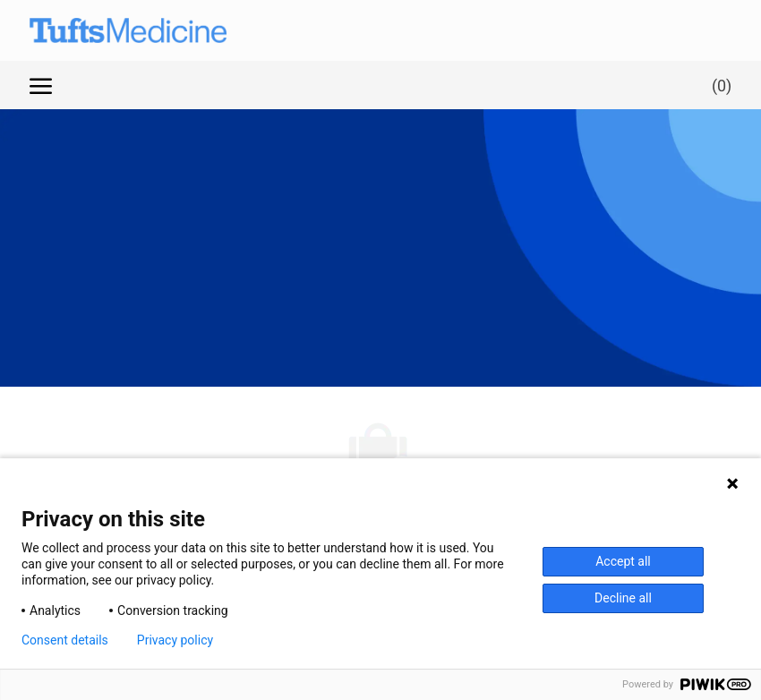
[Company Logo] (110, 30)
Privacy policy (175, 640)
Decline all (623, 598)
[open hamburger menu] (41, 85)
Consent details (65, 640)
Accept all (623, 561)
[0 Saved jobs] (718, 85)
